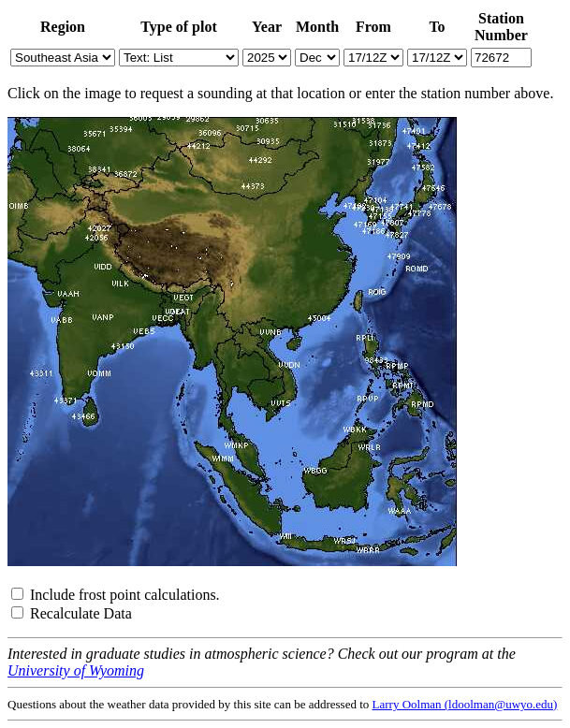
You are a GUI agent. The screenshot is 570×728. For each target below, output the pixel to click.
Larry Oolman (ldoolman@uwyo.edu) (465, 704)
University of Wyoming (76, 670)
